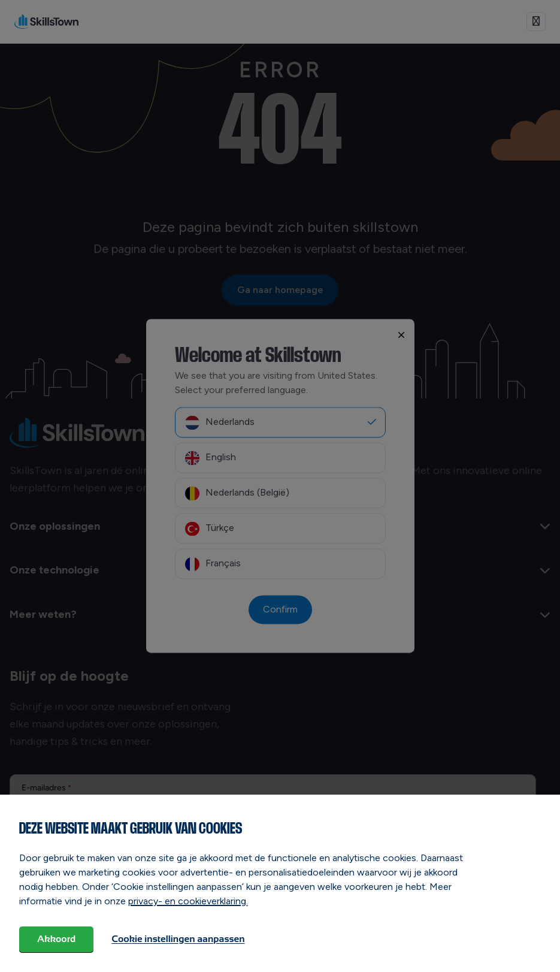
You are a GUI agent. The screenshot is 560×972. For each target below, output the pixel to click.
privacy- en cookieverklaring (187, 901)
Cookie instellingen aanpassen (178, 939)
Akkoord (56, 939)
